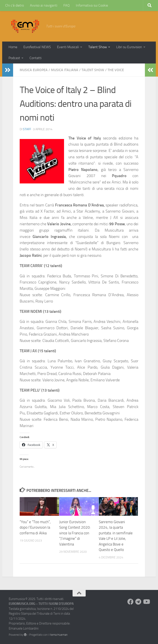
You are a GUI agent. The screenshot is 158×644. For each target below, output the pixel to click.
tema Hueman (59, 635)
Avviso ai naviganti (44, 5)
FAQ (67, 5)
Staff (27, 129)
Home (13, 47)
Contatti (36, 58)
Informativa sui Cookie (92, 5)
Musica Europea (34, 70)
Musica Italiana (65, 70)
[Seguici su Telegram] (138, 602)
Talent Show (98, 47)
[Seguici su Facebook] (130, 602)
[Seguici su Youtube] (146, 602)
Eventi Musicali (68, 47)
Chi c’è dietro (15, 5)
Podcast (14, 58)
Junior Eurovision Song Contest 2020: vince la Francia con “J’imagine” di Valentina (75, 533)
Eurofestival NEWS (37, 47)
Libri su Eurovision (129, 47)
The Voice (116, 70)
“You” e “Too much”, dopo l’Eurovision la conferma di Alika (35, 527)
